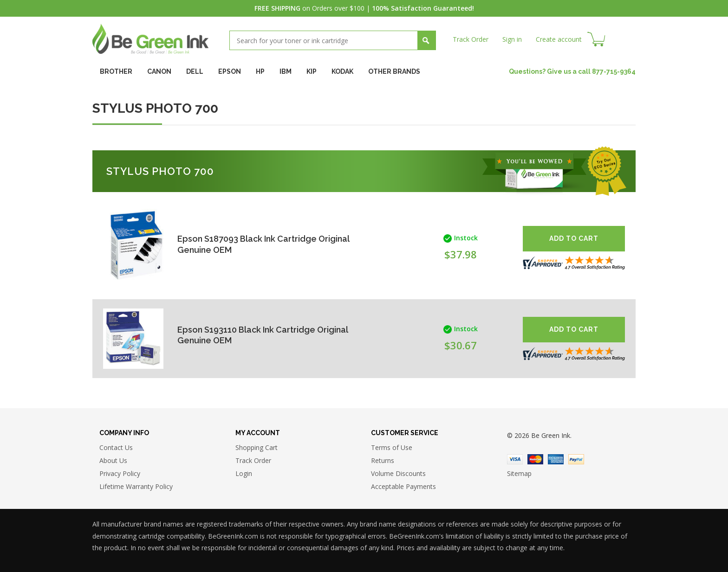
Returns (383, 460)
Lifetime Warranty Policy (136, 486)
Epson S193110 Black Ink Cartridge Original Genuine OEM (263, 335)
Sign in (512, 39)
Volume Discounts (398, 473)
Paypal (576, 459)
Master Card (535, 459)
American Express (556, 459)
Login (244, 473)
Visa (515, 459)
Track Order (471, 39)
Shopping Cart (257, 447)
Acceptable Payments (403, 486)
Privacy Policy (120, 473)
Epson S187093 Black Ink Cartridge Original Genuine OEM (263, 244)
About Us (113, 460)
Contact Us (116, 447)
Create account (559, 39)
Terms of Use (392, 447)
